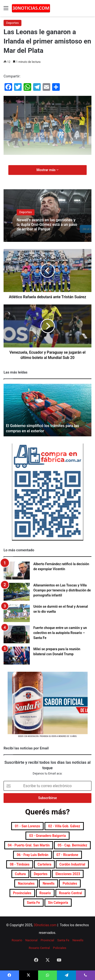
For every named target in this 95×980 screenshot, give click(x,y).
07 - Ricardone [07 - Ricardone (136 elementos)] (67, 855)
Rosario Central (39, 948)
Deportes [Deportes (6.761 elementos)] (41, 874)
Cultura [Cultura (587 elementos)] (20, 874)
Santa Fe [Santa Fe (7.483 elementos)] (33, 903)
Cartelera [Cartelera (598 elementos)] (45, 864)
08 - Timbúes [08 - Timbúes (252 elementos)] (20, 864)
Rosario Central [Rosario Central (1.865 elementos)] (71, 893)
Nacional (31, 940)
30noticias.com (45, 925)
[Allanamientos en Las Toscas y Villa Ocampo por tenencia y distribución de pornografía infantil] (17, 592)
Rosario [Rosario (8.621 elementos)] (45, 893)
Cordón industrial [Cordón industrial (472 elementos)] (72, 864)
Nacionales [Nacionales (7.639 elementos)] (26, 883)
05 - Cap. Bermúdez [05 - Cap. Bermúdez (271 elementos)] (72, 845)
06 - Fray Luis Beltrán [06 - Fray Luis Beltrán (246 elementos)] (32, 855)
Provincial (47, 940)
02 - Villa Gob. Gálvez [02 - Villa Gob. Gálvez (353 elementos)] (64, 826)
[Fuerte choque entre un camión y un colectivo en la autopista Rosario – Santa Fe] (17, 634)
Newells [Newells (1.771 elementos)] (49, 883)
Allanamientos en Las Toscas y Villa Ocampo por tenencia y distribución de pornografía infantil (62, 590)
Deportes (12, 23)
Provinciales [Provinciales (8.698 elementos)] (22, 893)
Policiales (60, 948)
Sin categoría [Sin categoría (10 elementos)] (58, 903)
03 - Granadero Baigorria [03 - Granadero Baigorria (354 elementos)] (47, 836)
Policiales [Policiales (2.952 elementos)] (70, 883)
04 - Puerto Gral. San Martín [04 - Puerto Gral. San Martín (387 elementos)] (29, 845)
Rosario (17, 940)
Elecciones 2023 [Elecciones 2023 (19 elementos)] (68, 874)
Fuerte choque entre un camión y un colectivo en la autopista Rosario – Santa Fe (60, 633)
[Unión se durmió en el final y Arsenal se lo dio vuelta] (17, 613)
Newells (78, 940)
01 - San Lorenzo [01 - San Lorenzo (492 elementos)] (27, 826)
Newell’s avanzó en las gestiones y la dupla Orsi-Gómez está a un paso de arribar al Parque (47, 225)
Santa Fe (63, 940)
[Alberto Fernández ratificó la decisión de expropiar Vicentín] (17, 571)
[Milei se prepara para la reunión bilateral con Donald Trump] (17, 656)
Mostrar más (47, 170)
